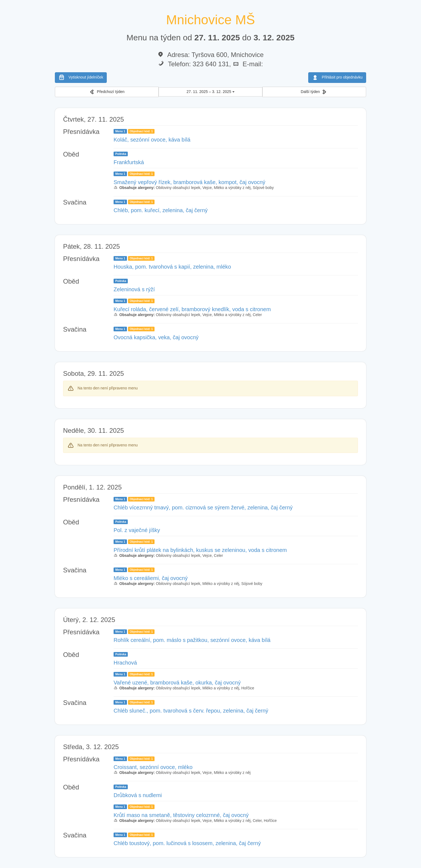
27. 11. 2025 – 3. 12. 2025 (210, 92)
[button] (107, 92)
